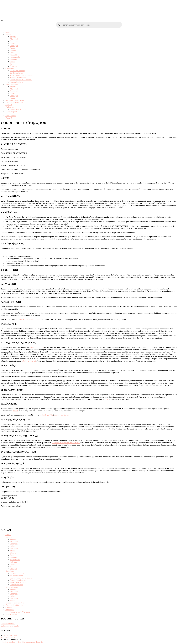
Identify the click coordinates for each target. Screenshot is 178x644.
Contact (9, 105)
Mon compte (11, 116)
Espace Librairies (8, 624)
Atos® (15, 411)
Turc (12, 64)
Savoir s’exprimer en (18, 77)
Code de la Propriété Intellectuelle (66, 443)
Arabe (12, 48)
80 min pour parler (17, 71)
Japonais (13, 55)
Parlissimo (10, 107)
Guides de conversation (15, 100)
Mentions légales (8, 642)
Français (13, 66)
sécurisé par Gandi (61, 415)
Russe (12, 62)
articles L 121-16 (37, 347)
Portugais (14, 46)
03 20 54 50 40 (11, 635)
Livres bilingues (12, 84)
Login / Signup (11, 112)
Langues (9, 34)
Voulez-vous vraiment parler (21, 75)
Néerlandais (15, 57)
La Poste (24, 319)
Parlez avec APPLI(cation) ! (21, 80)
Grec (12, 52)
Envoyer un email (8, 637)
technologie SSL (46, 415)
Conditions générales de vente (31, 642)
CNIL (107, 399)
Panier (9, 118)
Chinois (13, 50)
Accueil (8, 32)
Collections (10, 68)
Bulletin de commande (10, 626)
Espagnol (14, 41)
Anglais (13, 37)
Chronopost (35, 319)
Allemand (14, 39)
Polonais (13, 59)
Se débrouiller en (17, 73)
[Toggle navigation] (2, 20)
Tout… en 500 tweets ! (15, 102)
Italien (12, 43)
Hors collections (16, 82)
